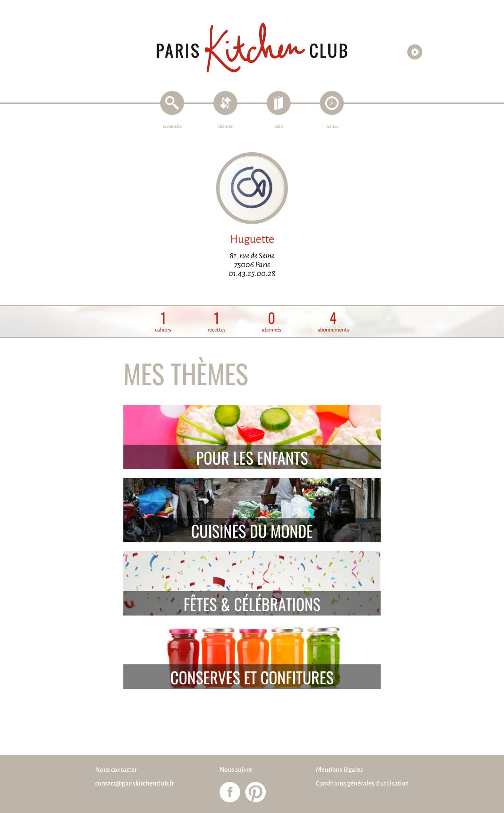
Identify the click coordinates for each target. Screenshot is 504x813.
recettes (217, 322)
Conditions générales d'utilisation (362, 784)
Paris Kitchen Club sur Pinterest (256, 792)
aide (279, 127)
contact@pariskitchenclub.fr (135, 784)
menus (332, 127)
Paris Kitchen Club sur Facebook (230, 792)
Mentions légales (339, 770)
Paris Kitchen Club (252, 48)
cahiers (163, 322)
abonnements (333, 322)
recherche (172, 127)
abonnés (272, 322)
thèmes (226, 127)
